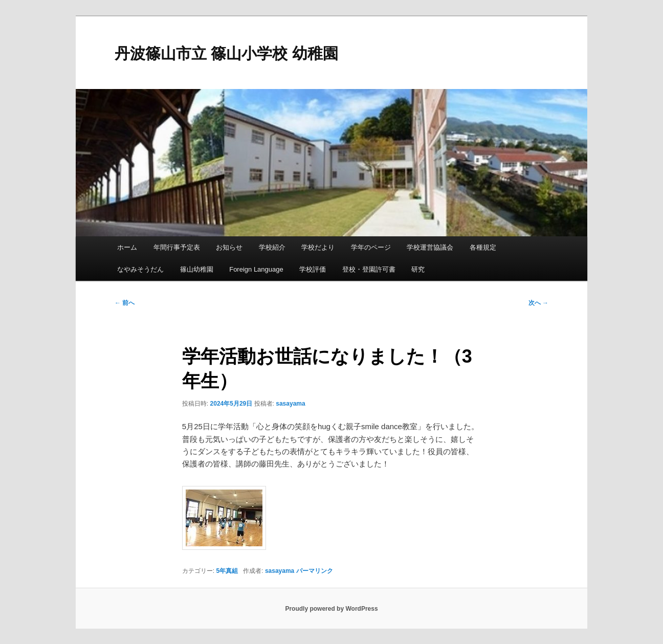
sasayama (290, 404)
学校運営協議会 (430, 247)
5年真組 (227, 571)
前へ (125, 303)
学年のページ (371, 247)
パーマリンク (315, 571)
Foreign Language (256, 269)
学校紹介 (272, 247)
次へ (538, 303)
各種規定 (483, 247)
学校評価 (313, 269)
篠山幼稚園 (197, 269)
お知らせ (229, 247)
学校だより (318, 247)
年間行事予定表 (177, 247)
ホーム (127, 247)
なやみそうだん (140, 269)
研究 (418, 269)
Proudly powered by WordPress (331, 609)
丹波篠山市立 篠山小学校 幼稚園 (226, 53)
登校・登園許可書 (369, 269)
